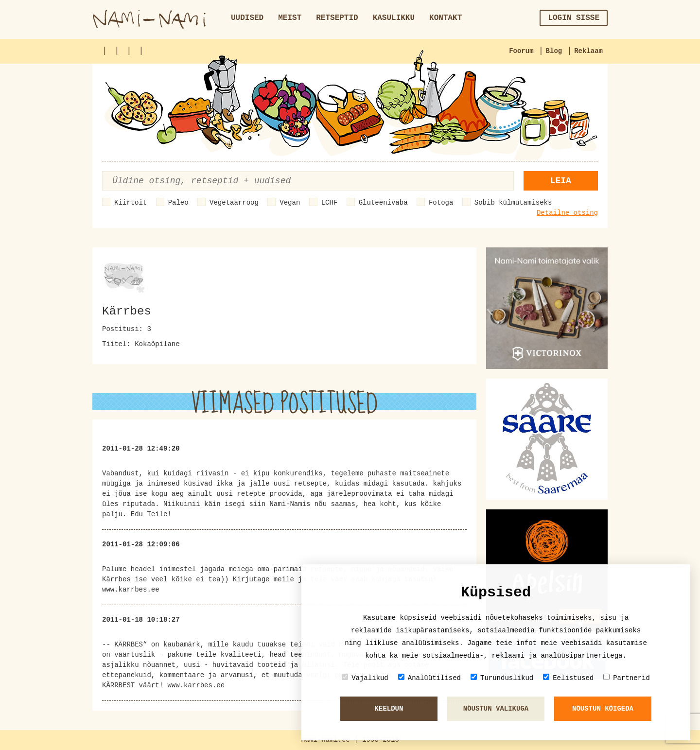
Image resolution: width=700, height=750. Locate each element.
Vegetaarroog (234, 203)
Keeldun (389, 709)
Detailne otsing (567, 213)
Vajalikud (365, 678)
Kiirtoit (131, 203)
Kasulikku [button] (394, 18)
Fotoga (441, 203)
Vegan (290, 203)
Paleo (178, 203)
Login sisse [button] (574, 18)
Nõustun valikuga (496, 709)
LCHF (330, 203)
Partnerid (627, 678)
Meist (290, 18)
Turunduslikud (502, 678)
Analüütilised (429, 678)
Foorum (521, 51)
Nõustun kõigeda (603, 709)
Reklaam (588, 51)
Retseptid (337, 18)
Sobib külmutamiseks (513, 203)
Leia (561, 181)
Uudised (247, 18)
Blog (554, 51)
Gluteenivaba (383, 203)
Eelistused (568, 678)
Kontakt (446, 18)
